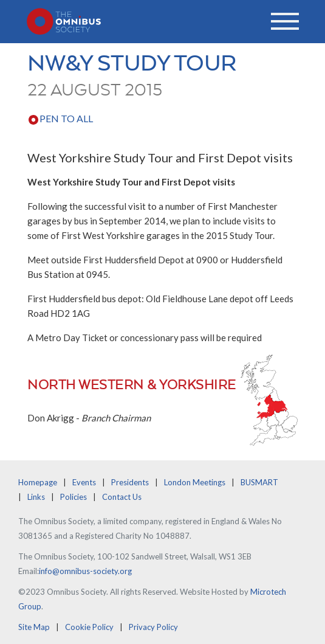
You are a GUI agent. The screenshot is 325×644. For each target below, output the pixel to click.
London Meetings (195, 482)
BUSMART (259, 482)
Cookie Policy (89, 627)
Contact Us (122, 497)
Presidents (130, 482)
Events (84, 482)
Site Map (34, 627)
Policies (74, 497)
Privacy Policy (153, 627)
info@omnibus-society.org (85, 571)
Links (36, 497)
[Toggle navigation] (285, 21)
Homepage (38, 482)
